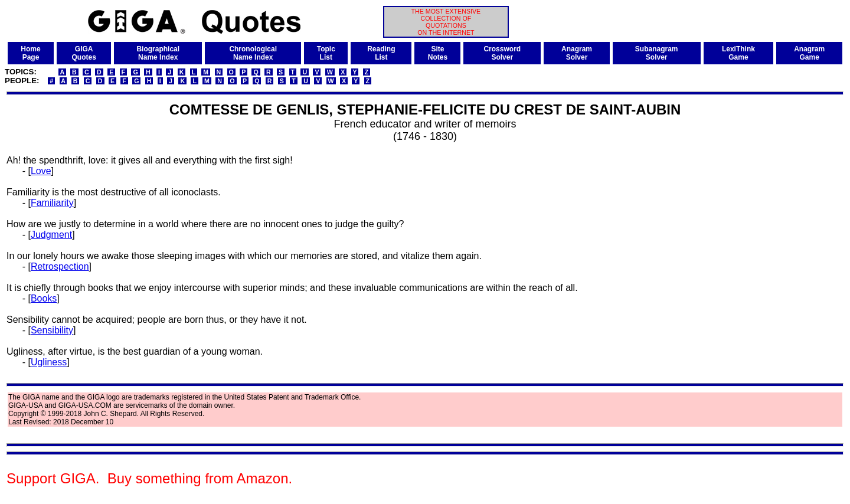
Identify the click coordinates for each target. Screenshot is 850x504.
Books (44, 298)
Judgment (51, 235)
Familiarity (52, 203)
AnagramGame (809, 53)
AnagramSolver (577, 53)
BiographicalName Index (158, 53)
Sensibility (52, 330)
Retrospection (60, 266)
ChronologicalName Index (253, 53)
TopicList (326, 53)
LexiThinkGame (738, 53)
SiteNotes (438, 53)
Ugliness (49, 362)
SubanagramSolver (657, 53)
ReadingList (381, 53)
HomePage (30, 53)
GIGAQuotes (84, 53)
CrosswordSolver (502, 53)
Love (41, 171)
